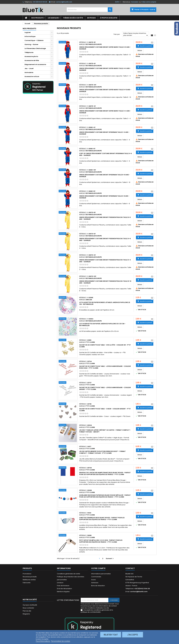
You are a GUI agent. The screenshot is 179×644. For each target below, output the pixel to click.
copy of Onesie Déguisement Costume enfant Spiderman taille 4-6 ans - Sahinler (105, 154)
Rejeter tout (111, 635)
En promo (91, 18)
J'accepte (133, 635)
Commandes (96, 577)
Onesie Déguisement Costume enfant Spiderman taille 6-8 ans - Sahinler (104, 197)
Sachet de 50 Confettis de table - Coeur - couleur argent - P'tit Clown (105, 410)
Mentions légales (63, 592)
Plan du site (27, 611)
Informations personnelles (101, 574)
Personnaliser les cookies (61, 641)
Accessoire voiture (32, 76)
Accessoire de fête (32, 60)
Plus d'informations (43, 641)
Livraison (60, 583)
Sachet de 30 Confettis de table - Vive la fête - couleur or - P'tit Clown (105, 346)
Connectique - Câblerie (34, 40)
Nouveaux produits (30, 577)
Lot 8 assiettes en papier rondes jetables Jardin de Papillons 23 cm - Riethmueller (105, 303)
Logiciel (28, 32)
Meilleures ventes (29, 580)
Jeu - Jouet (29, 68)
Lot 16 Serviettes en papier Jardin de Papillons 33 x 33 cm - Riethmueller (102, 325)
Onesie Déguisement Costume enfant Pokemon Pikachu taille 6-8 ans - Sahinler (105, 218)
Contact (130, 568)
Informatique (30, 36)
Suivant (110, 558)
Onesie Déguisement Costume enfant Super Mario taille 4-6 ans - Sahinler (105, 69)
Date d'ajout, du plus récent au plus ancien (136, 34)
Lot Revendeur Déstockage (35, 48)
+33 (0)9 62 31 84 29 (40, 2)
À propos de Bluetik (109, 18)
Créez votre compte (149, 2)
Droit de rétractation (64, 589)
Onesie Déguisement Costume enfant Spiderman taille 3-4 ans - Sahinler (104, 133)
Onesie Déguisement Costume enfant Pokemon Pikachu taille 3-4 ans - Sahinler (105, 261)
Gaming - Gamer (31, 44)
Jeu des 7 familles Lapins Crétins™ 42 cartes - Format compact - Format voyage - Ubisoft (105, 431)
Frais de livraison (63, 586)
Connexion (135, 2)
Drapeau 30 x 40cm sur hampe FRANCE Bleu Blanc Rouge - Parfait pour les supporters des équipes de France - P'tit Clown (105, 474)
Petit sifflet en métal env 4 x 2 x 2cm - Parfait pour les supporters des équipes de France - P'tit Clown (101, 541)
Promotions (27, 574)
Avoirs (93, 580)
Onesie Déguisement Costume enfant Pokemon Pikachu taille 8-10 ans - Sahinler (105, 282)
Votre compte (98, 568)
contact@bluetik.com (64, 2)
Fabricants (27, 583)
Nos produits (38, 18)
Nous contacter (28, 608)
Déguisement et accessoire (35, 64)
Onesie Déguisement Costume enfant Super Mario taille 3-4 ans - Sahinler (105, 112)
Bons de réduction (98, 586)
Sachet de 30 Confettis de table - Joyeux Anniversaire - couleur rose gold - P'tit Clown (105, 367)
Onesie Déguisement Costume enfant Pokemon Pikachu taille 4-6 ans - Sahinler (105, 239)
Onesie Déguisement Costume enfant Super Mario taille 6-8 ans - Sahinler (105, 48)
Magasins (26, 614)
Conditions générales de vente (68, 574)
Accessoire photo (31, 56)
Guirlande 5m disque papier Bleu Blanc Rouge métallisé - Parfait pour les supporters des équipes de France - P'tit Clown (105, 496)
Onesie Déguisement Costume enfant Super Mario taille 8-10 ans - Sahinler (105, 91)
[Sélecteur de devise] (118, 2)
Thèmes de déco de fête (73, 18)
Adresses (95, 583)
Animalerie (29, 72)
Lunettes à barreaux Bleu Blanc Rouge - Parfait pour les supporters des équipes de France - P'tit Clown (102, 519)
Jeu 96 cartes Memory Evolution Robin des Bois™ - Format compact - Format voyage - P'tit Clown (102, 452)
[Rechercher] (89, 10)
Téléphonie (29, 52)
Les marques (53, 18)
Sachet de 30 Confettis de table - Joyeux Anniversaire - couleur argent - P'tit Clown (105, 388)
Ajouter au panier (145, 46)
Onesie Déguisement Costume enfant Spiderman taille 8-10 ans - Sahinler (105, 176)
